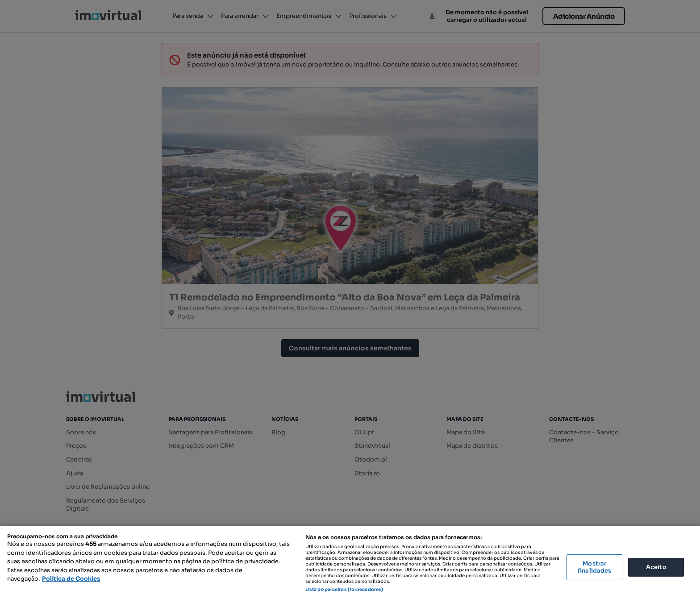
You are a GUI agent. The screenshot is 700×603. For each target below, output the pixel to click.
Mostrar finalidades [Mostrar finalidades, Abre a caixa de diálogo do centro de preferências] (594, 567)
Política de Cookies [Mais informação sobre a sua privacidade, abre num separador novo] (71, 579)
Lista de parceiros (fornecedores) (344, 589)
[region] (350, 564)
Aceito (656, 567)
